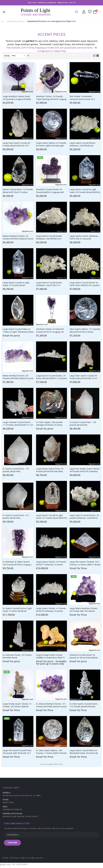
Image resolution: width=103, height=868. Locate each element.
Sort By (7, 56)
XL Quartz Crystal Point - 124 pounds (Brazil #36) (83, 424)
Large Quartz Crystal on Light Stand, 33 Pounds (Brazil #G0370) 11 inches (51, 518)
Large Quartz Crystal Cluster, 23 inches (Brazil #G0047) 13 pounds (51, 378)
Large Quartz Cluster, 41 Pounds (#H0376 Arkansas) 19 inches (51, 611)
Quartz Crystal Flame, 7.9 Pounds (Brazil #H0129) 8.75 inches (18, 191)
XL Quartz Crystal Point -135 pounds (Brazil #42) (16, 518)
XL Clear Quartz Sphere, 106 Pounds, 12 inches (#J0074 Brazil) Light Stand (51, 753)
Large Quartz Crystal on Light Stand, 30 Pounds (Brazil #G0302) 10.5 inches (85, 191)
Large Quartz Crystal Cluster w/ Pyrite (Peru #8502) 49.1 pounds (85, 284)
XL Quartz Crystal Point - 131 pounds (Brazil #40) (16, 471)
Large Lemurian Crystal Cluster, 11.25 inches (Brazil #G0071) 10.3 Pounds (18, 424)
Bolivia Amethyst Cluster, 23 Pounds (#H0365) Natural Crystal (18, 238)
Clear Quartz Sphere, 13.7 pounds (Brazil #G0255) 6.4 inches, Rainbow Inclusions (85, 331)
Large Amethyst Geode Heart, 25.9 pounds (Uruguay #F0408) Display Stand (17, 98)
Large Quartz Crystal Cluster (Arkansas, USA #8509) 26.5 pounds (49, 238)
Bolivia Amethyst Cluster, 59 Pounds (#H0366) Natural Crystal (18, 378)
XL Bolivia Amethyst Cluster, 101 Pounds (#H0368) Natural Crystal (51, 707)
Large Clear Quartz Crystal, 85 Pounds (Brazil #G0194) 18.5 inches (16, 144)
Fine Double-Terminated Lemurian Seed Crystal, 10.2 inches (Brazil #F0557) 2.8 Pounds (85, 98)
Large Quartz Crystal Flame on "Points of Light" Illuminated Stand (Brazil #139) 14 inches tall (18, 331)
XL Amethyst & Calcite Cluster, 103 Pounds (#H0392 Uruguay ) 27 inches (17, 564)
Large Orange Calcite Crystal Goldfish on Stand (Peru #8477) (50, 658)
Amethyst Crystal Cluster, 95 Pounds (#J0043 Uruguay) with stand (50, 191)
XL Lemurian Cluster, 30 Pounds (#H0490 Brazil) (17, 658)
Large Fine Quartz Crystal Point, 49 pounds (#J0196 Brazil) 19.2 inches (17, 753)
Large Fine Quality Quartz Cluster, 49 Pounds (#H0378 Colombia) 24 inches (85, 471)
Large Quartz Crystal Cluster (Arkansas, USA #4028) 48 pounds (83, 144)
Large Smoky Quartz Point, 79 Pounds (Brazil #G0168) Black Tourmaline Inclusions (50, 471)
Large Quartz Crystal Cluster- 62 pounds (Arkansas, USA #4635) (84, 518)
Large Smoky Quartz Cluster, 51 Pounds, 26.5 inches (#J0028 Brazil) (17, 707)
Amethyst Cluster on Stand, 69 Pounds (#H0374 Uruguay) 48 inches (50, 331)
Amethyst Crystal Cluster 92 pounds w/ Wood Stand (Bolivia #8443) (84, 658)
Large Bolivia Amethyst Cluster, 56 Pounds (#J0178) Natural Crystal (84, 611)
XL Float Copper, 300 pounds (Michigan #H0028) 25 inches (49, 424)
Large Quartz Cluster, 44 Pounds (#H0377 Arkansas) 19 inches (51, 564)
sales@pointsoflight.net (12, 811)
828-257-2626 (8, 804)
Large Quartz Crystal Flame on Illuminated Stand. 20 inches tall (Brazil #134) (84, 753)
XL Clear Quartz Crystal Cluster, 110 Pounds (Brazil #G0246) (84, 707)
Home (2, 22)
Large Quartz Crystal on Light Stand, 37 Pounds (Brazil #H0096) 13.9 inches (16, 284)
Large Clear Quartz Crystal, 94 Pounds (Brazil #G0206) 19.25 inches (83, 378)
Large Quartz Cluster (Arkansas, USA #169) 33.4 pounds (84, 238)
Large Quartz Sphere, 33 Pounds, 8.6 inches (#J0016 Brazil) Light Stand (51, 144)
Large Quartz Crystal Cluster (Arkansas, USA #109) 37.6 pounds (49, 284)
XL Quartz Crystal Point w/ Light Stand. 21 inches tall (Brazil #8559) (17, 611)
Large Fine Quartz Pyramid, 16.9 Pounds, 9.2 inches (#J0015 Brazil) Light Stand (85, 564)
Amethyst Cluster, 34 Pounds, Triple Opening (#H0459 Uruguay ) (51, 98)
